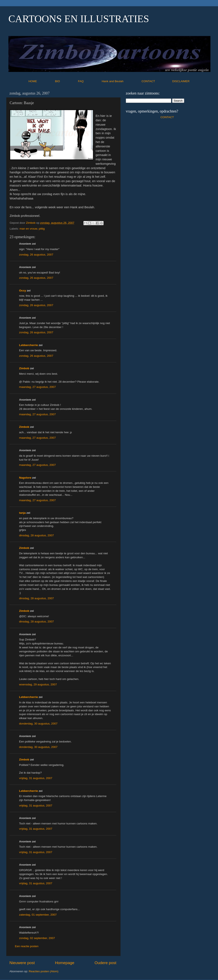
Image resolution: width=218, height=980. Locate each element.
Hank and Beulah (121, 81)
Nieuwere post (22, 963)
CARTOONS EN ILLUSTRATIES (79, 19)
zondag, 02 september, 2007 (37, 938)
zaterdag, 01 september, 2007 (38, 915)
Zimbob (24, 368)
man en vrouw (28, 229)
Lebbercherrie (29, 345)
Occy (23, 291)
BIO (66, 81)
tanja (22, 513)
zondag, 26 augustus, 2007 (36, 255)
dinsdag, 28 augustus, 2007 (36, 535)
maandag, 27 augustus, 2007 (37, 387)
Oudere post (105, 963)
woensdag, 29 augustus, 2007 (38, 684)
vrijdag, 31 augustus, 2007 (36, 778)
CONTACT (157, 81)
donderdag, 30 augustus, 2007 (38, 724)
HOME (41, 81)
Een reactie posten (27, 946)
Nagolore (25, 478)
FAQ (90, 81)
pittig (42, 229)
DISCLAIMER (181, 81)
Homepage (65, 963)
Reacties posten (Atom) (43, 971)
